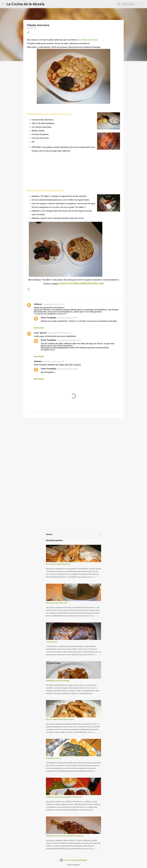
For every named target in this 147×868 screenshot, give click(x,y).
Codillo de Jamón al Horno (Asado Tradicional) (64, 797)
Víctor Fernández (49, 318)
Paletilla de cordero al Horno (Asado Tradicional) (65, 836)
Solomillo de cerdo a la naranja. (58, 681)
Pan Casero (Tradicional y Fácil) (58, 564)
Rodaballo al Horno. (53, 758)
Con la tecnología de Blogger (74, 860)
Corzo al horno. (52, 642)
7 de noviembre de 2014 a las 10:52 (69, 340)
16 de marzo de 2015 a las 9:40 (67, 369)
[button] (28, 33)
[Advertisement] (46, 170)
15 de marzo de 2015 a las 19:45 (53, 361)
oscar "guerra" (40, 333)
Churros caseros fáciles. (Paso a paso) (60, 719)
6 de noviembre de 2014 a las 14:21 (60, 333)
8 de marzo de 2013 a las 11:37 (67, 318)
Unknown (38, 304)
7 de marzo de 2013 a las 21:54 (53, 304)
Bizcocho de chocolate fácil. (57, 603)
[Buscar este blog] (133, 4)
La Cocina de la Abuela (25, 4)
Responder (39, 328)
